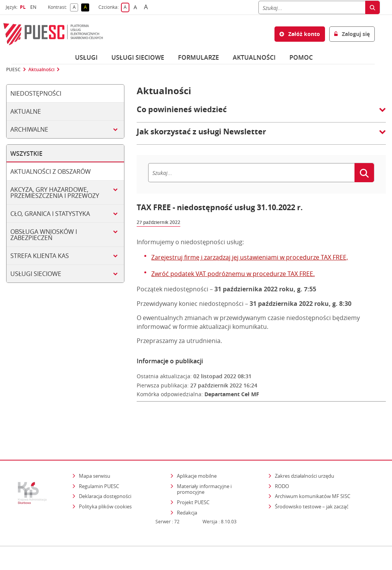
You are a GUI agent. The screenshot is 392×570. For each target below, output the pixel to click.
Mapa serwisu (95, 452)
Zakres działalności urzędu (305, 452)
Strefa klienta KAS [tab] (40, 256)
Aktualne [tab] (26, 111)
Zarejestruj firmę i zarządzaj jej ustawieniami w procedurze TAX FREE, (250, 257)
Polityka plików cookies (105, 483)
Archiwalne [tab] (29, 129)
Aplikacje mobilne (197, 452)
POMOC (301, 57)
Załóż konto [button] (300, 34)
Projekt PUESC (193, 479)
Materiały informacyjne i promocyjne (204, 465)
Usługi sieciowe (138, 57)
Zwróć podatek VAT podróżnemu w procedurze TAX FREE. (233, 274)
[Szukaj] (312, 7)
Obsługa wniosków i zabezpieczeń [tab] (44, 235)
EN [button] (34, 7)
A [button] (76, 7)
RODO (282, 462)
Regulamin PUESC (99, 462)
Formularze (198, 57)
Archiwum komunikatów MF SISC (313, 473)
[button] (261, 113)
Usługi (86, 57)
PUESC (13, 70)
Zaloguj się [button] (352, 34)
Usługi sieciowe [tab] (36, 274)
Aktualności (254, 57)
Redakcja (187, 489)
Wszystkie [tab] (26, 154)
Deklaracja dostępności (105, 473)
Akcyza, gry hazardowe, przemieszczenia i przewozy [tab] (55, 193)
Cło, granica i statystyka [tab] (50, 214)
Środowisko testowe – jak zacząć (312, 483)
